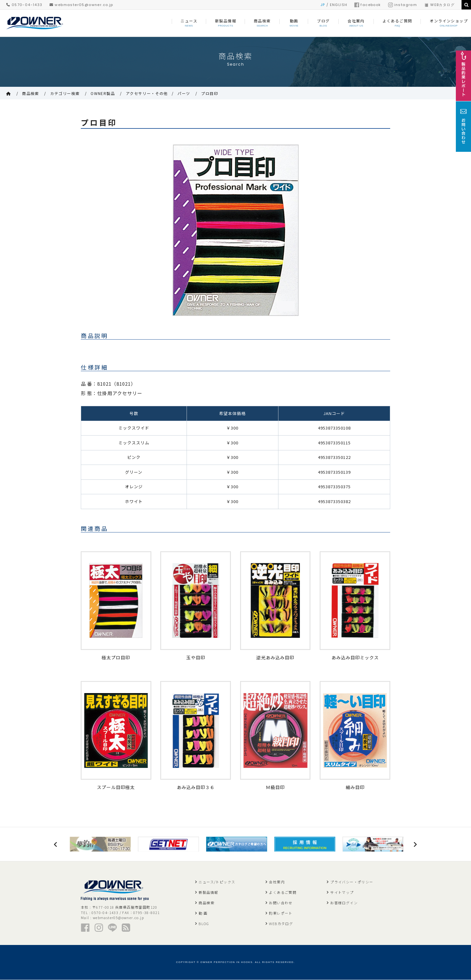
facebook (367, 5)
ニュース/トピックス (217, 882)
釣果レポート (281, 913)
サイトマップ (342, 893)
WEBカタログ (439, 5)
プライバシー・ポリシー (352, 882)
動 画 (203, 913)
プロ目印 (210, 93)
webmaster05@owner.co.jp (81, 5)
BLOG (204, 924)
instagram (403, 5)
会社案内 (277, 882)
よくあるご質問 (283, 893)
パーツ (184, 93)
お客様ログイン (344, 903)
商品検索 (31, 93)
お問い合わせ (281, 903)
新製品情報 (208, 893)
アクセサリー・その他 (147, 93)
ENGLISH (339, 5)
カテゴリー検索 (65, 93)
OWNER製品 (103, 93)
